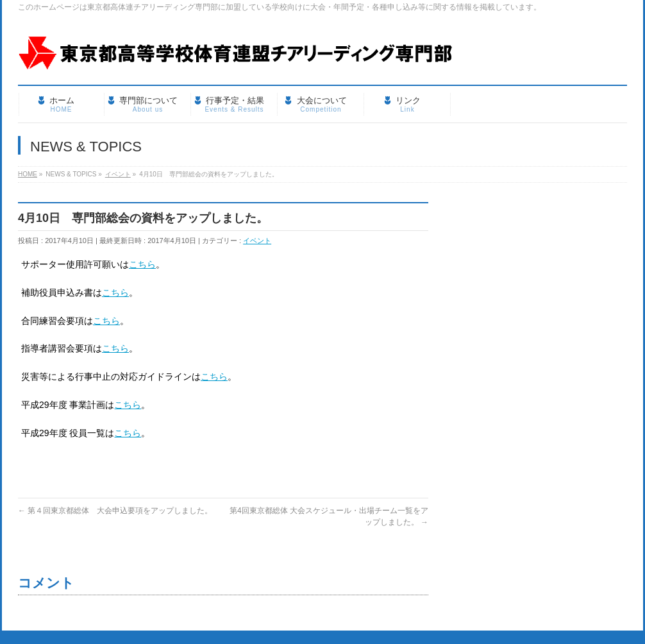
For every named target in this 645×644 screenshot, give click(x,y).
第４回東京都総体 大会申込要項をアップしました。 (115, 511)
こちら (142, 264)
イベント (257, 241)
